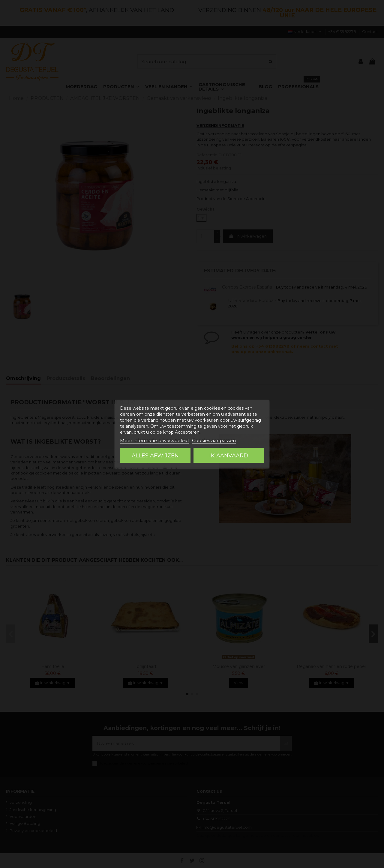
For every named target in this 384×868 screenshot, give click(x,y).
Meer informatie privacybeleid (154, 440)
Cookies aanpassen (214, 440)
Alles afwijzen (155, 456)
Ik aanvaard (229, 456)
